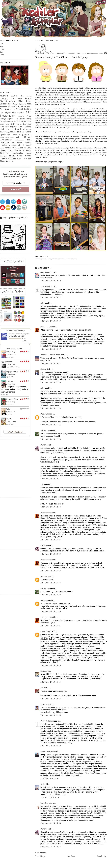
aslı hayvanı (45, 431)
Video (2, 148)
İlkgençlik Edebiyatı (8, 158)
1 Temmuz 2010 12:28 (51, 439)
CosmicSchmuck (47, 721)
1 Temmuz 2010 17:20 (51, 611)
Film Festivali (18, 113)
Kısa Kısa (19, 129)
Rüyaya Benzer (12, 372)
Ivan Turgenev (12, 422)
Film (2, 44)
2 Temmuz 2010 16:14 (51, 699)
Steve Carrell (59, 259)
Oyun (2, 49)
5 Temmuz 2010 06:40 (51, 746)
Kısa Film (10, 129)
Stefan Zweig (11, 364)
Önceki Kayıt (102, 856)
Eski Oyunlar (5, 109)
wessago (44, 576)
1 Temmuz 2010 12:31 (51, 479)
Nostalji (19, 132)
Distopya (12, 106)
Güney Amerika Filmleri (8, 121)
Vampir (28, 145)
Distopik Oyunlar (19, 104)
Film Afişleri (5, 113)
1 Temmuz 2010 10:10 (51, 281)
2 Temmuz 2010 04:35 (51, 682)
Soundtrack (20, 140)
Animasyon (4, 99)
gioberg (43, 369)
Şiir (12, 161)
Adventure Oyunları (9, 96)
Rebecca (44, 704)
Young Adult (18, 148)
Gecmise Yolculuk (13, 399)
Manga (7, 132)
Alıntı (22, 96)
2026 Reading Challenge (15, 330)
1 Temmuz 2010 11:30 (51, 408)
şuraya (84, 132)
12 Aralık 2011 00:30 (50, 797)
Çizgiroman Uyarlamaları (11, 153)
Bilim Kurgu (25, 101)
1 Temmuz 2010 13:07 (51, 540)
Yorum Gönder (41, 852)
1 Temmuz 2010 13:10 (51, 554)
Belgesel (13, 101)
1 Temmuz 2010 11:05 (51, 382)
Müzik (13, 132)
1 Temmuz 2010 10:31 (51, 363)
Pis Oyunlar (22, 135)
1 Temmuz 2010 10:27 (51, 321)
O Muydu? (10, 381)
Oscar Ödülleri (12, 135)
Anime (13, 99)
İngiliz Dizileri (22, 159)
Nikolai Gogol (11, 412)
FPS (13, 109)
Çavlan (45, 256)
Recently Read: (15, 349)
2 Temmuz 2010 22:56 (51, 715)
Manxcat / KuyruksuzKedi (50, 355)
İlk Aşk (9, 419)
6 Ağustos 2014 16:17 (51, 847)
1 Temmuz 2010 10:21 (51, 297)
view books (27, 343)
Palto (8, 409)
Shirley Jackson (12, 354)
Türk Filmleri (17, 143)
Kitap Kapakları (11, 127)
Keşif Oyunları (16, 124)
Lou (42, 688)
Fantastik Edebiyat (24, 109)
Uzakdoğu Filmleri (16, 145)
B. (41, 784)
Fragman (10, 119)
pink (42, 671)
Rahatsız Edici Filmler (7, 137)
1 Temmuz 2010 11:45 (51, 425)
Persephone (45, 327)
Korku (21, 127)
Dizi (49, 259)
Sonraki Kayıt (40, 856)
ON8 (24, 132)
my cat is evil (45, 631)
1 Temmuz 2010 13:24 (51, 583)
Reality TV (19, 137)
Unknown (44, 414)
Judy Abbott (45, 272)
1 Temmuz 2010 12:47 (51, 507)
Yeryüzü (8, 148)
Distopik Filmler (6, 104)
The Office (71, 259)
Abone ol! (16, 189)
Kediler (7, 124)
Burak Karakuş (46, 751)
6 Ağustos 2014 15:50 (51, 823)
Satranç (9, 362)
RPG (29, 135)
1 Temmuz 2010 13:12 (51, 571)
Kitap (2, 46)
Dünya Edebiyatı (23, 106)
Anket (20, 99)
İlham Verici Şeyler (20, 156)
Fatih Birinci (45, 287)
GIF (15, 119)
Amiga (29, 96)
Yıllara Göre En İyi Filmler (19, 150)
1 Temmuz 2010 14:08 (51, 595)
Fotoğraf (21, 116)
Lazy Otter (44, 803)
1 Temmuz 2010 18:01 (51, 626)
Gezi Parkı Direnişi (24, 119)
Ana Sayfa (71, 856)
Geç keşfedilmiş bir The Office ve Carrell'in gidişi (61, 57)
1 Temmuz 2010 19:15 (51, 665)
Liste (2, 55)
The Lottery (11, 352)
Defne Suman (12, 374)
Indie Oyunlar (22, 121)
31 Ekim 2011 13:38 (50, 778)
